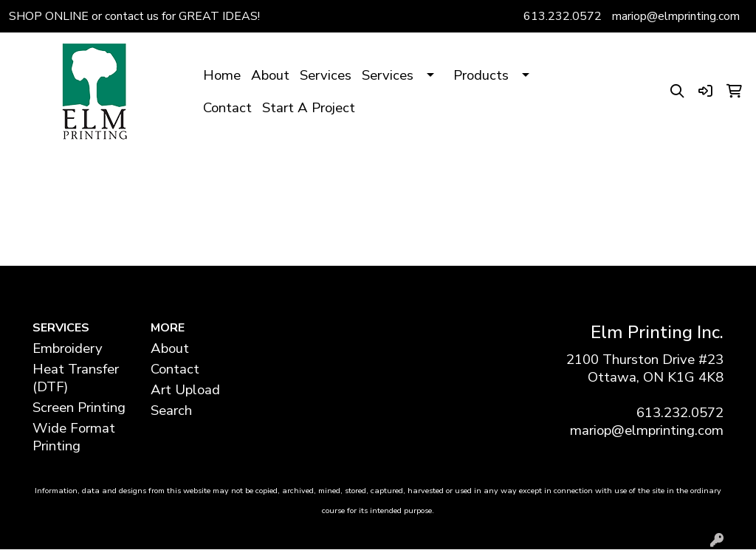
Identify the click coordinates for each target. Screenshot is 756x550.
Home (222, 75)
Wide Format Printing (74, 437)
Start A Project (309, 108)
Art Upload (185, 390)
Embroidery (68, 348)
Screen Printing (79, 408)
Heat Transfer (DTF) (76, 378)
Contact (227, 108)
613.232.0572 (563, 16)
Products (481, 75)
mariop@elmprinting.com (676, 16)
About (270, 75)
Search (171, 410)
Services (326, 75)
